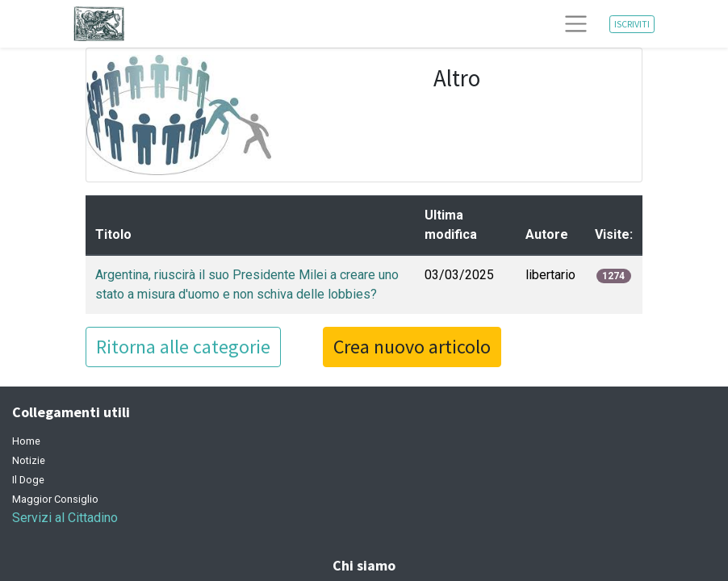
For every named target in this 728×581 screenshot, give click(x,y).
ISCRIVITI (632, 24)
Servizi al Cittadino (65, 518)
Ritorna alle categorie (183, 347)
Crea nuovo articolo (412, 347)
